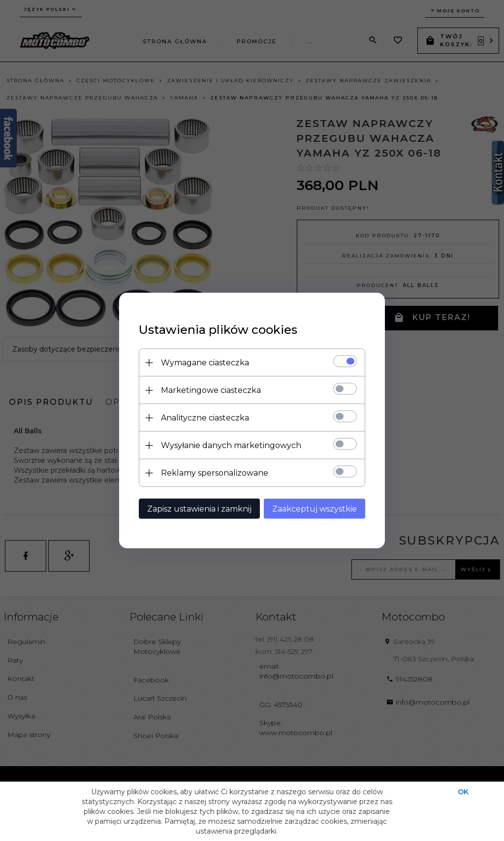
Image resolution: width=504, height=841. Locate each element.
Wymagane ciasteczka (205, 363)
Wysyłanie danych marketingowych (231, 445)
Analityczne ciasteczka (205, 418)
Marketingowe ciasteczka (211, 390)
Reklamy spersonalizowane (215, 473)
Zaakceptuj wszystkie (315, 509)
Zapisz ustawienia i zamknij (199, 509)
